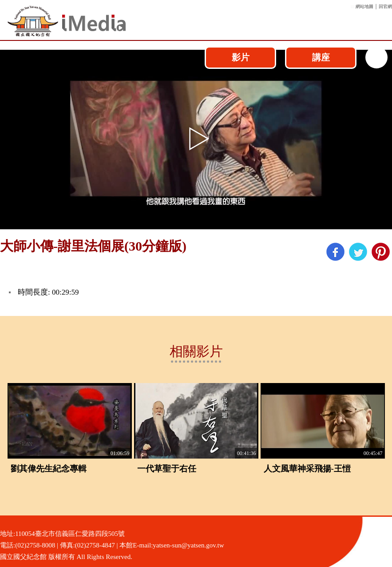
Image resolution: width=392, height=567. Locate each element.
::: (352, 6)
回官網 (385, 6)
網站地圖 (364, 6)
